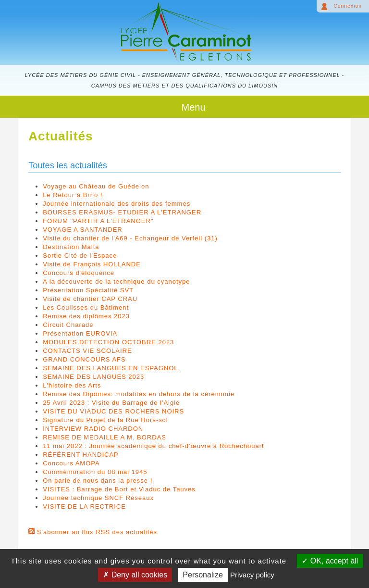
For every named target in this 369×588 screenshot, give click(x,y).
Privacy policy (252, 575)
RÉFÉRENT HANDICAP (81, 455)
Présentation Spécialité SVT (88, 290)
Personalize (203, 575)
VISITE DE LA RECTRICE (84, 507)
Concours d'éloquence (79, 273)
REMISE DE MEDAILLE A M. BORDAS (105, 437)
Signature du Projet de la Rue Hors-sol (105, 420)
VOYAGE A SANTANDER (83, 230)
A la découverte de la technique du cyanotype (116, 281)
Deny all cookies (135, 575)
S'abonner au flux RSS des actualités (97, 532)
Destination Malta (71, 247)
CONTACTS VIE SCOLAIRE (87, 351)
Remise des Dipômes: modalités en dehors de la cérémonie (139, 394)
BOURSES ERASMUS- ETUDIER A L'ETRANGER (122, 212)
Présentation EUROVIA (80, 333)
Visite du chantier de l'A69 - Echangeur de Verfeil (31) (130, 238)
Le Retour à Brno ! (73, 195)
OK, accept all (330, 561)
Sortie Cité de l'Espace (80, 256)
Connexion (348, 6)
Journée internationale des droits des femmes (117, 204)
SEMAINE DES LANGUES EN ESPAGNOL (110, 368)
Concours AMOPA (71, 463)
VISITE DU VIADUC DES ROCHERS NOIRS (113, 411)
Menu (193, 107)
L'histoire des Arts (72, 385)
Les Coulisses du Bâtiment (86, 307)
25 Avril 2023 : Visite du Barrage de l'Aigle (111, 403)
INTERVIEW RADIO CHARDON (93, 429)
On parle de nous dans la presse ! (98, 481)
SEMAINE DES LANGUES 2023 (93, 377)
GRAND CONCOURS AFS (84, 359)
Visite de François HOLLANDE (92, 264)
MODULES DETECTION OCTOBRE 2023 (108, 342)
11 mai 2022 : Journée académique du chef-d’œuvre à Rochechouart (153, 446)
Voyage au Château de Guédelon (96, 186)
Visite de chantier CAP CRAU (90, 299)
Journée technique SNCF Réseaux (98, 498)
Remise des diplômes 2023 (86, 316)
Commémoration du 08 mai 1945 (95, 472)
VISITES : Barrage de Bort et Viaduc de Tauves (119, 489)
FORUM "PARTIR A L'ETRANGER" (98, 221)
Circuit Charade (68, 325)
